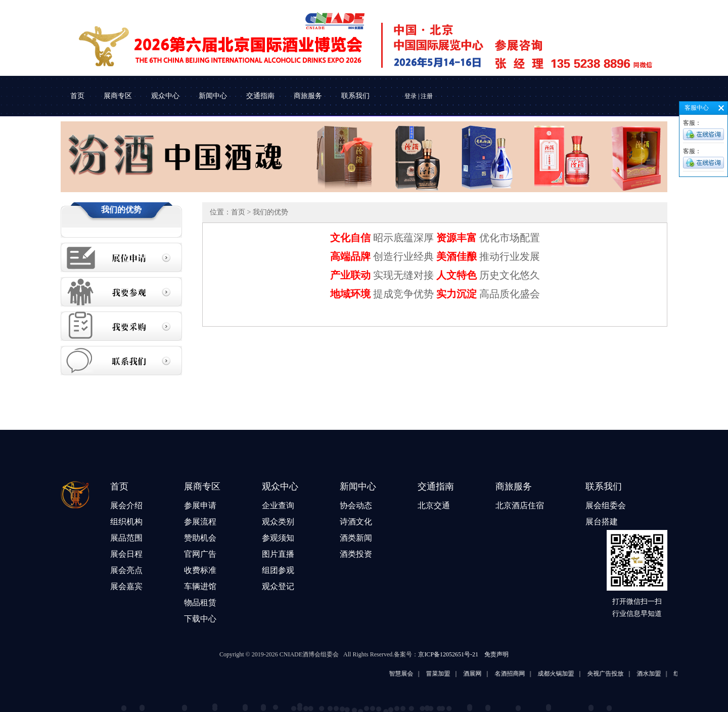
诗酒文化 (356, 522)
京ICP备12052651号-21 (448, 654)
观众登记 (278, 586)
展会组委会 (606, 505)
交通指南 (260, 96)
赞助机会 (200, 538)
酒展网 (485, 674)
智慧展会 (414, 674)
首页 (77, 96)
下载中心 (200, 619)
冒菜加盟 (451, 674)
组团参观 (278, 570)
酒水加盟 (661, 674)
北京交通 (434, 505)
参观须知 (278, 538)
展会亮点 (126, 570)
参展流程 (200, 522)
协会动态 (356, 505)
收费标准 (200, 570)
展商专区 (118, 96)
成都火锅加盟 (569, 674)
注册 (427, 96)
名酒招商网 (522, 674)
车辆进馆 (200, 586)
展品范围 (126, 538)
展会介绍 (126, 505)
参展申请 (200, 505)
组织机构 (126, 522)
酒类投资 (356, 554)
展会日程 (126, 554)
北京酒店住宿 (520, 505)
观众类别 (278, 522)
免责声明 (496, 654)
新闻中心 (213, 96)
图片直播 (278, 554)
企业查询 (278, 505)
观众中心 (165, 96)
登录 (411, 96)
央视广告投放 (618, 674)
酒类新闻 (356, 538)
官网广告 (200, 554)
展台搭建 (602, 522)
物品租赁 (200, 603)
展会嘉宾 (126, 586)
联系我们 (355, 96)
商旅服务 (308, 96)
